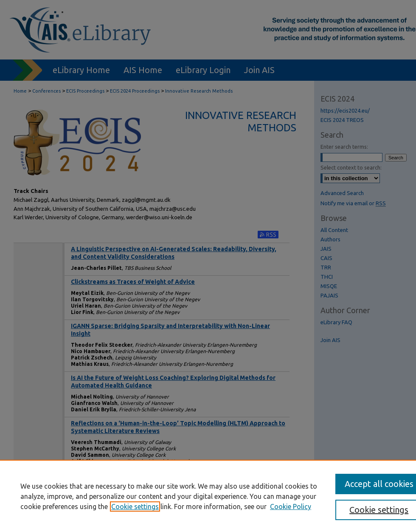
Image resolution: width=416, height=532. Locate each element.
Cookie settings (135, 507)
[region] (208, 496)
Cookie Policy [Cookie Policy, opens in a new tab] (291, 507)
